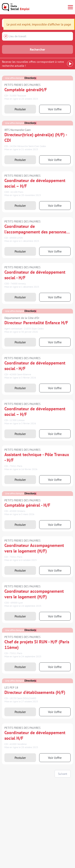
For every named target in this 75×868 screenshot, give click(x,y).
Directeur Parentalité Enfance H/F (36, 323)
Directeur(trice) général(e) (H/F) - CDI (36, 137)
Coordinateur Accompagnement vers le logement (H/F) (34, 548)
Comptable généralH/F (26, 90)
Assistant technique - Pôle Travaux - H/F (37, 457)
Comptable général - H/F (27, 505)
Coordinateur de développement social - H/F (35, 275)
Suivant (63, 774)
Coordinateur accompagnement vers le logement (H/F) (34, 594)
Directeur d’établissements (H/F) (35, 692)
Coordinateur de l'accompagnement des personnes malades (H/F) (36, 229)
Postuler (20, 109)
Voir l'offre (55, 109)
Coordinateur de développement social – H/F (35, 183)
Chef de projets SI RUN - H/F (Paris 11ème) (37, 645)
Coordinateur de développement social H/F (35, 735)
